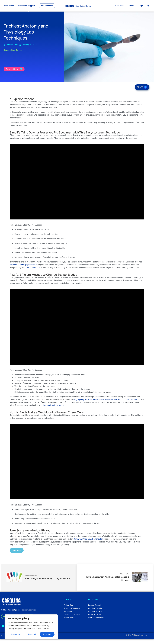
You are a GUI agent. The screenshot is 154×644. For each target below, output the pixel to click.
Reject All (32, 634)
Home (5, 13)
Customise (16, 634)
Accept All (47, 634)
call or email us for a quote (52, 407)
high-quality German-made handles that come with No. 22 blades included (106, 401)
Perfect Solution (33, 269)
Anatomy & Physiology (39, 13)
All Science (13, 13)
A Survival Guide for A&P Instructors (89, 541)
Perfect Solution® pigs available (23, 267)
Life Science (24, 13)
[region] (31, 627)
